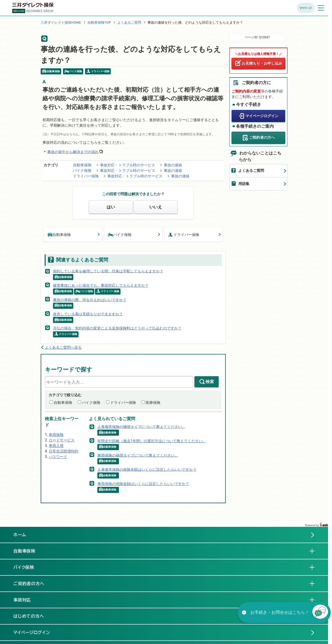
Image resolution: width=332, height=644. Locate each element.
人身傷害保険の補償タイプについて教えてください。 (141, 426)
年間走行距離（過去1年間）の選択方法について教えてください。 (152, 441)
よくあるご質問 (129, 22)
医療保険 (153, 403)
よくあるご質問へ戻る (63, 347)
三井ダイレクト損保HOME (61, 22)
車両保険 (56, 435)
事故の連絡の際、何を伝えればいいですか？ (90, 300)
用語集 (244, 184)
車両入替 (56, 446)
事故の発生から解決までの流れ (73, 152)
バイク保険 (82, 171)
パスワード (58, 457)
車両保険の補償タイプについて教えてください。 (138, 455)
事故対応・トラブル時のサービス (128, 165)
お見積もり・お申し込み (262, 63)
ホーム (20, 535)
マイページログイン (262, 116)
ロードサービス (62, 440)
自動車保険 (82, 165)
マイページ (306, 8)
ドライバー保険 (86, 176)
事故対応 (27, 600)
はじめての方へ (29, 616)
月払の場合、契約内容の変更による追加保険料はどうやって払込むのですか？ (117, 328)
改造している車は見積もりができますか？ (88, 314)
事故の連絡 (173, 165)
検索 (210, 382)
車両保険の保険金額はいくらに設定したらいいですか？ (143, 484)
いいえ (156, 207)
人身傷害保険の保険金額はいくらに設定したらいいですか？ (147, 469)
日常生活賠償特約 (64, 451)
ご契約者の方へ (262, 137)
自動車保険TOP (99, 22)
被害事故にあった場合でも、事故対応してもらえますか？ (101, 285)
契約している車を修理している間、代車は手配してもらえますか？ (108, 271)
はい (111, 207)
